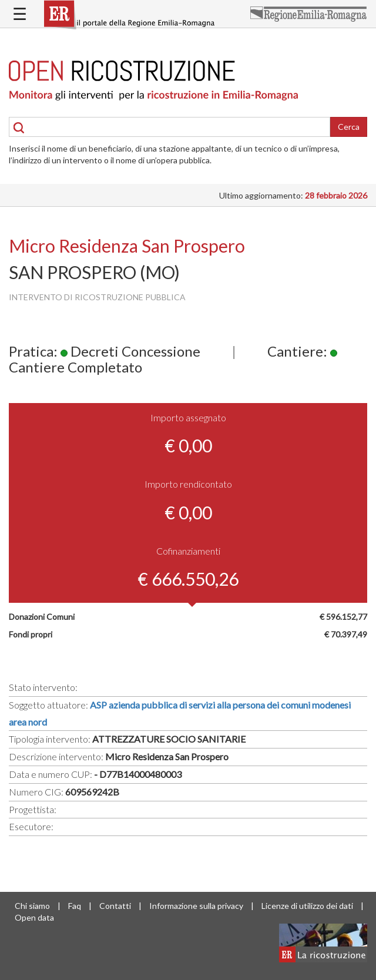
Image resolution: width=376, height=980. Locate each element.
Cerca (349, 127)
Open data (34, 917)
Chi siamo (32, 906)
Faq (75, 906)
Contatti (115, 906)
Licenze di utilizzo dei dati (307, 906)
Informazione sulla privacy (196, 906)
